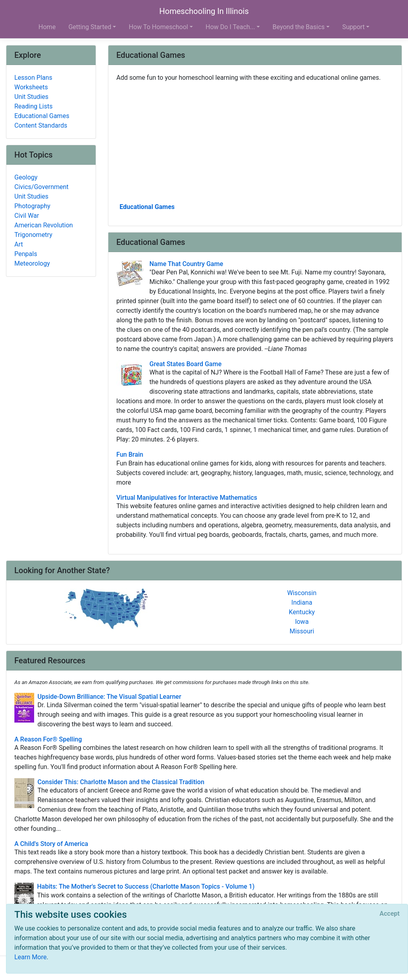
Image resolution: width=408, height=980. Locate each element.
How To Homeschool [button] (158, 27)
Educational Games (147, 207)
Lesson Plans (33, 78)
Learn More (30, 957)
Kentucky (302, 612)
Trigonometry (33, 235)
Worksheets (31, 87)
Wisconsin (302, 593)
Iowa (302, 622)
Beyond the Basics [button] (299, 27)
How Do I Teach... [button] (230, 27)
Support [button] (353, 27)
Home (47, 27)
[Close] (390, 914)
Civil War (27, 216)
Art (19, 244)
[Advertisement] (255, 142)
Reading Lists (33, 106)
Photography (32, 206)
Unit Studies (31, 97)
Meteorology (32, 263)
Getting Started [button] (90, 27)
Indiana (302, 602)
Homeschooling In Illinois (204, 11)
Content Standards (41, 125)
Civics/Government (41, 187)
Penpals (26, 254)
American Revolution (44, 225)
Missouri (302, 631)
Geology (26, 177)
